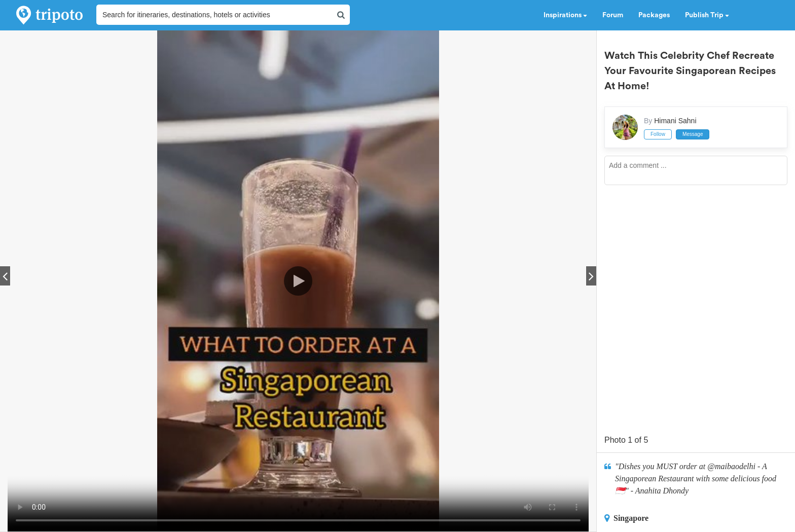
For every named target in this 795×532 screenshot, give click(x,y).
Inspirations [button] (565, 15)
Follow (658, 134)
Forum (613, 15)
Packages (654, 15)
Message (693, 134)
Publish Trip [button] (707, 15)
